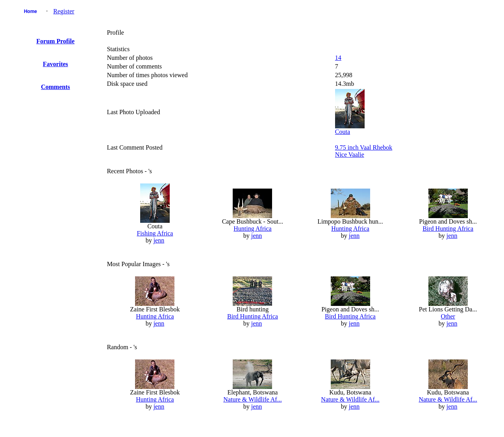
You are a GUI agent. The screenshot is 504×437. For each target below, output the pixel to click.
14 (338, 58)
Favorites (56, 64)
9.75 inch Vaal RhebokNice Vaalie (364, 151)
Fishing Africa (155, 233)
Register (64, 11)
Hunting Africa (252, 229)
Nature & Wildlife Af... (252, 399)
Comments (56, 87)
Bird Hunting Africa (448, 229)
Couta (343, 132)
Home (31, 11)
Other (448, 316)
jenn (159, 240)
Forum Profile (55, 41)
